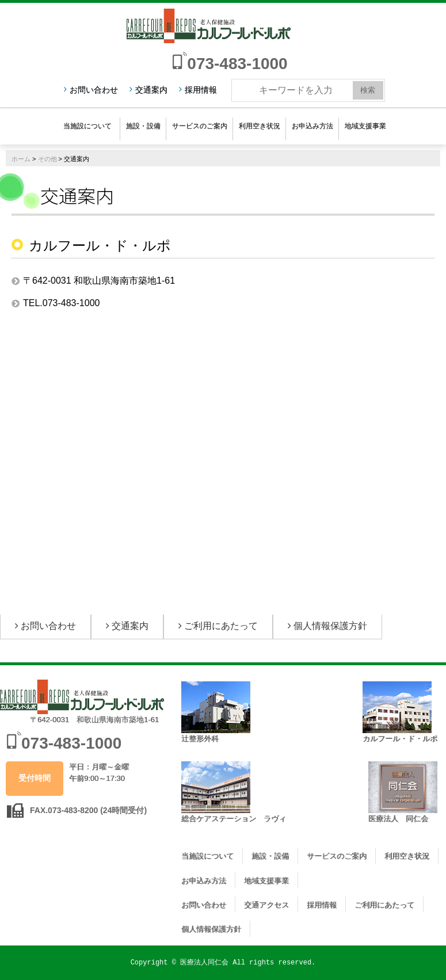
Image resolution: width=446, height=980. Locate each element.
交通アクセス (266, 905)
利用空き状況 (260, 126)
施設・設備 (143, 126)
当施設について (87, 126)
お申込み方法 (312, 126)
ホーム (21, 159)
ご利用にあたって (221, 626)
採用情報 (201, 90)
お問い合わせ (94, 90)
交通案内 (151, 90)
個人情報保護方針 (330, 626)
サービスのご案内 (200, 126)
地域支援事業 (365, 126)
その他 (47, 159)
